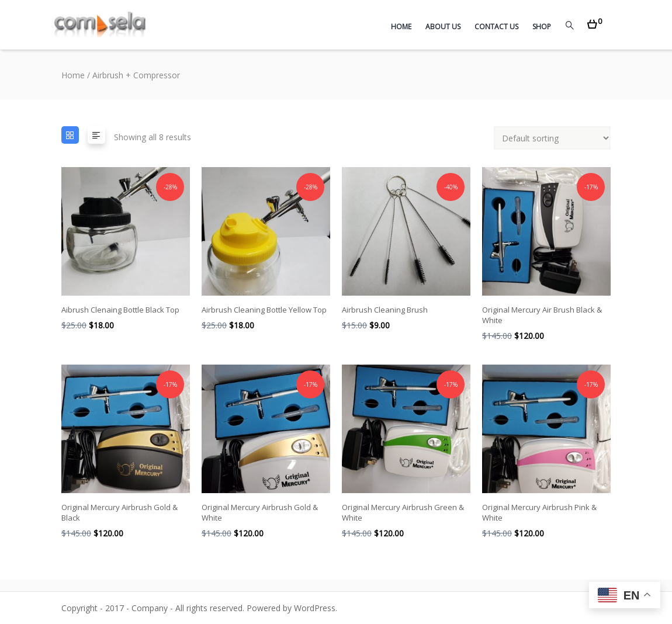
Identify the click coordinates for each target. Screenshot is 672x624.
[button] (595, 21)
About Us (443, 27)
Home (401, 27)
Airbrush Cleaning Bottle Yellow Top (264, 310)
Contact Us (496, 27)
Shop (542, 27)
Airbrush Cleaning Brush (385, 310)
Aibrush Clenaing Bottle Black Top (120, 310)
